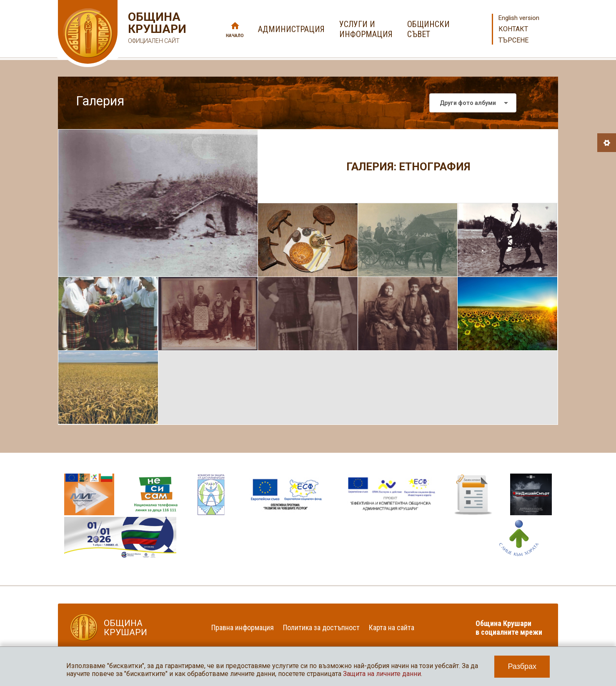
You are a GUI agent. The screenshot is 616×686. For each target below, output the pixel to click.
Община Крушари (156, 29)
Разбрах (522, 666)
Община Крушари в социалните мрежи (509, 628)
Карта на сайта (392, 627)
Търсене (513, 40)
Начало (235, 36)
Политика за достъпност (321, 627)
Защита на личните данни (382, 674)
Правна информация (243, 627)
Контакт (513, 29)
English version (519, 18)
